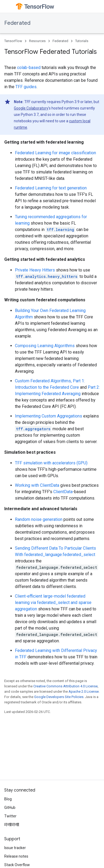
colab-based (29, 68)
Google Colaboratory (31, 108)
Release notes (16, 856)
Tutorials (82, 41)
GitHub (10, 808)
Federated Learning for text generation (51, 188)
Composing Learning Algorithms (45, 346)
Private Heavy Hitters (35, 270)
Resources (37, 41)
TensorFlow (13, 41)
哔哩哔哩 (12, 825)
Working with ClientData (37, 485)
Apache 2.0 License (84, 691)
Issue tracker (15, 848)
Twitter (10, 816)
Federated (17, 23)
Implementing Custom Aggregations (49, 416)
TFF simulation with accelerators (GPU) (51, 463)
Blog (8, 799)
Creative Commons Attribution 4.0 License (65, 686)
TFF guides (26, 87)
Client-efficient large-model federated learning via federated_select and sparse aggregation (53, 603)
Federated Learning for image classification (55, 153)
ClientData (63, 492)
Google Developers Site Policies (59, 697)
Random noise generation (39, 519)
